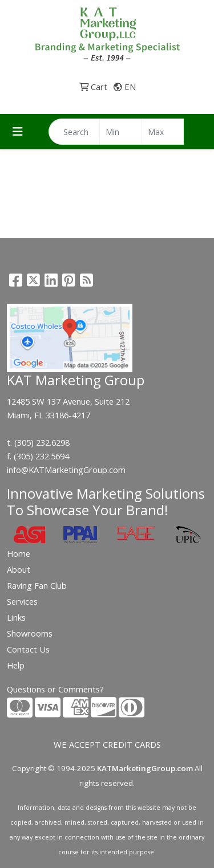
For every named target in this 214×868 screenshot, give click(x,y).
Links (16, 617)
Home (19, 553)
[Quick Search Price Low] (121, 132)
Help (16, 665)
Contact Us (28, 649)
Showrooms (30, 633)
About (19, 569)
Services (22, 601)
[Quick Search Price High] (163, 132)
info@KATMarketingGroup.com (66, 470)
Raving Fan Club (37, 585)
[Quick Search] (74, 132)
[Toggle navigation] (18, 132)
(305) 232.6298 (42, 442)
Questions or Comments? (55, 689)
